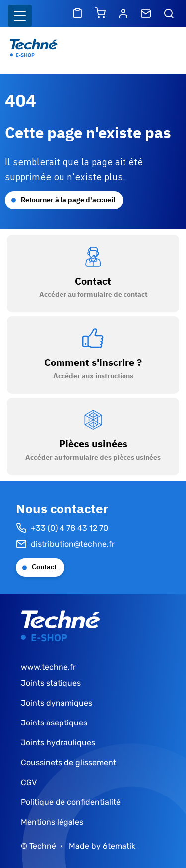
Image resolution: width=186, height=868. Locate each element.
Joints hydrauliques (58, 743)
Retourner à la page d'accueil (68, 200)
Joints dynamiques (57, 703)
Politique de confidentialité (71, 802)
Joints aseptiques (54, 723)
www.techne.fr (48, 667)
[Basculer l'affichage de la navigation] (20, 16)
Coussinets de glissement (68, 762)
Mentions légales (52, 822)
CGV (29, 782)
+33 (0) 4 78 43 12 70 (62, 528)
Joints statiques (51, 683)
